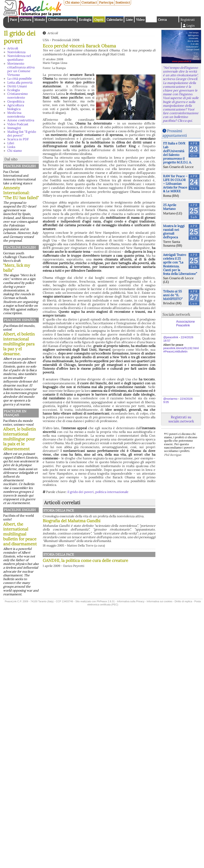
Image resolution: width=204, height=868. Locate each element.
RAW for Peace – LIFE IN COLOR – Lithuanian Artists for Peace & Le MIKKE (175, 184)
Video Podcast (18, 124)
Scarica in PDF (18, 139)
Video (140, 20)
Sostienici (123, 2)
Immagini (14, 128)
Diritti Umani (17, 86)
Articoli (13, 48)
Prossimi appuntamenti (175, 133)
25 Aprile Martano (170, 207)
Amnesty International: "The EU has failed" (21, 193)
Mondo (40, 20)
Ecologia (85, 20)
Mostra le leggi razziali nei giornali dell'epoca (174, 232)
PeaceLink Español (20, 320)
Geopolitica (16, 101)
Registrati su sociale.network (181, 419)
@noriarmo (170, 399)
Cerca (162, 20)
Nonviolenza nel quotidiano (19, 58)
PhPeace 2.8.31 (106, 601)
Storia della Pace (59, 510)
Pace (13, 20)
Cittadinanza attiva (62, 20)
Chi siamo (72, 2)
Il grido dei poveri (20, 37)
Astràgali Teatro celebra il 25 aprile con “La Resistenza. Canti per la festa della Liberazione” (180, 264)
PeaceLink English (20, 166)
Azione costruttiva (21, 120)
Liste (129, 20)
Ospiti (99, 20)
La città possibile (20, 78)
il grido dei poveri (81, 492)
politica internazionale (112, 492)
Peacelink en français (15, 413)
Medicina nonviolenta (16, 115)
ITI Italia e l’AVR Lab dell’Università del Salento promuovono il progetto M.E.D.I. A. (177, 153)
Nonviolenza (16, 52)
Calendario (115, 20)
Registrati (188, 20)
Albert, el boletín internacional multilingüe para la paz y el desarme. (19, 344)
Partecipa (106, 2)
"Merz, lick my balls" (17, 268)
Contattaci (89, 2)
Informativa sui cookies (160, 601)
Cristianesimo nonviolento (17, 96)
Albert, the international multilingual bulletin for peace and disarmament (20, 534)
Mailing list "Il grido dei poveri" (22, 133)
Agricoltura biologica (16, 107)
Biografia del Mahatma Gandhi (72, 521)
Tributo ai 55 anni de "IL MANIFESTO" (173, 295)
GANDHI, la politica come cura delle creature (85, 560)
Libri (11, 143)
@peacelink (171, 337)
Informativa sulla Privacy (131, 601)
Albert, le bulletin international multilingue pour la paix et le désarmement (20, 439)
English (151, 19)
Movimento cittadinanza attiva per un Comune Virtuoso (21, 69)
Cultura (26, 20)
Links (11, 147)
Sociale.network (176, 314)
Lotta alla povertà (20, 82)
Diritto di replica (183, 601)
